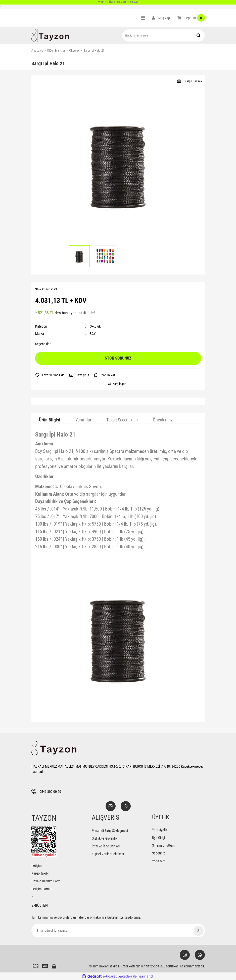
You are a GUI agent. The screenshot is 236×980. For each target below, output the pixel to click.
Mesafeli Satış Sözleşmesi (110, 831)
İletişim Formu (41, 889)
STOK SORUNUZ (118, 358)
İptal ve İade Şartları (106, 846)
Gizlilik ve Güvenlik (104, 838)
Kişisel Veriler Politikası (108, 854)
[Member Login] (161, 18)
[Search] (163, 35)
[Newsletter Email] (118, 931)
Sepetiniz (158, 853)
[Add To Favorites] (50, 375)
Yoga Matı (159, 861)
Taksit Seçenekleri (122, 420)
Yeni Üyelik (160, 830)
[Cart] (191, 18)
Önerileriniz (163, 420)
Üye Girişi (158, 838)
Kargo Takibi (40, 873)
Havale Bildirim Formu (47, 881)
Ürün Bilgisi (50, 420)
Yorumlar (83, 420)
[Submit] (199, 931)
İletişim (37, 866)
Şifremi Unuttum (163, 845)
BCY (93, 334)
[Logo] (50, 35)
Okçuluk (95, 326)
